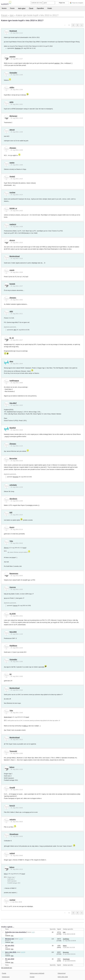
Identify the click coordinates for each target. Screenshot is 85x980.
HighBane (13, 646)
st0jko (12, 87)
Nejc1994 (13, 632)
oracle (12, 270)
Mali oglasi (22, 8)
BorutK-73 (8, 941)
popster (13, 57)
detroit (12, 130)
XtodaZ (12, 176)
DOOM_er (13, 208)
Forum (12, 8)
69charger (13, 116)
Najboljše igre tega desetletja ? (16, 932)
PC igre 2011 (10, 945)
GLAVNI (13, 614)
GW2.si (25, 726)
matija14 (13, 224)
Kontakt (32, 977)
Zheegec (13, 148)
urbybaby (13, 485)
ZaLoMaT (13, 403)
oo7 (6, 934)
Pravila (4, 973)
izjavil (24, 548)
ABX (11, 311)
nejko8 (12, 853)
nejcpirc (13, 819)
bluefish (13, 428)
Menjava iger (10, 939)
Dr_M (12, 338)
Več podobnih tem (7, 968)
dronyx (12, 240)
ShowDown (14, 834)
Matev (65, 946)
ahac (11, 361)
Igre (12, 936)
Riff (11, 513)
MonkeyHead (15, 256)
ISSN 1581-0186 (63, 977)
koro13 (12, 806)
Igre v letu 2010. (11, 952)
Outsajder (13, 73)
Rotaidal (7, 954)
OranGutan (66, 959)
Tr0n (11, 541)
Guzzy (12, 527)
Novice (4, 8)
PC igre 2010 (10, 959)
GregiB (12, 788)
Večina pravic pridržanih (37, 973)
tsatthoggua (14, 381)
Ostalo (50, 8)
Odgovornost (62, 973)
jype (64, 932)
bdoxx (12, 767)
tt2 (11, 674)
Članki (31, 8)
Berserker (13, 458)
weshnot (57, 63)
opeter (12, 163)
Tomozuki (13, 751)
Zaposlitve (40, 8)
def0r (12, 102)
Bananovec (14, 573)
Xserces (13, 587)
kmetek (12, 284)
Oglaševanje (6, 977)
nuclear (12, 192)
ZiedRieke (66, 939)
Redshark (13, 31)
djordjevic (13, 499)
